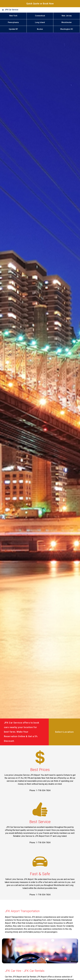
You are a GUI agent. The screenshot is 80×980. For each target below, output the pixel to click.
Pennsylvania (13, 22)
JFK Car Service (11, 10)
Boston (40, 29)
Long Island (40, 22)
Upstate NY (13, 29)
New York (13, 16)
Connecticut (40, 16)
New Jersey (67, 16)
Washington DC (67, 29)
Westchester (67, 22)
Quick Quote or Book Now (40, 4)
